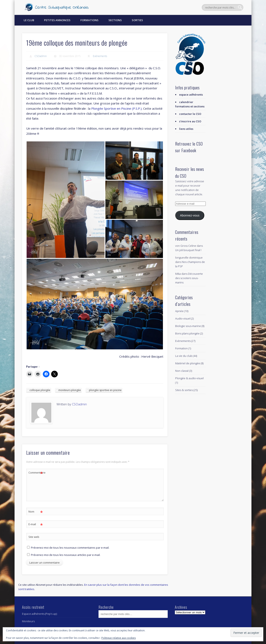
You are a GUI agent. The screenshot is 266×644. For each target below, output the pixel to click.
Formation (181, 348)
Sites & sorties (184, 390)
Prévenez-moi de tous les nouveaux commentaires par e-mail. (70, 548)
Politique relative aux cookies (119, 638)
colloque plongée (40, 390)
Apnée (179, 311)
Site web (34, 537)
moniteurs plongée (70, 390)
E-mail (36, 524)
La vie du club (184, 356)
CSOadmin (41, 56)
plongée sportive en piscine (105, 390)
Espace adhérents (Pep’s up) (39, 614)
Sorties (137, 20)
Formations (89, 20)
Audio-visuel (183, 318)
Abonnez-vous (190, 215)
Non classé (182, 371)
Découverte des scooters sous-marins (189, 278)
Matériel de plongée (188, 363)
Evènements (100, 56)
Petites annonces (57, 20)
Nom (36, 512)
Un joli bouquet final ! (188, 250)
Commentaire (36, 473)
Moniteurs (28, 621)
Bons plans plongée (187, 333)
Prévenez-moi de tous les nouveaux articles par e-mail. (66, 555)
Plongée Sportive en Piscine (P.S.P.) (116, 108)
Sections (115, 20)
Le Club (29, 20)
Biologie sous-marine (188, 326)
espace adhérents (191, 95)
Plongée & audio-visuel (189, 378)
